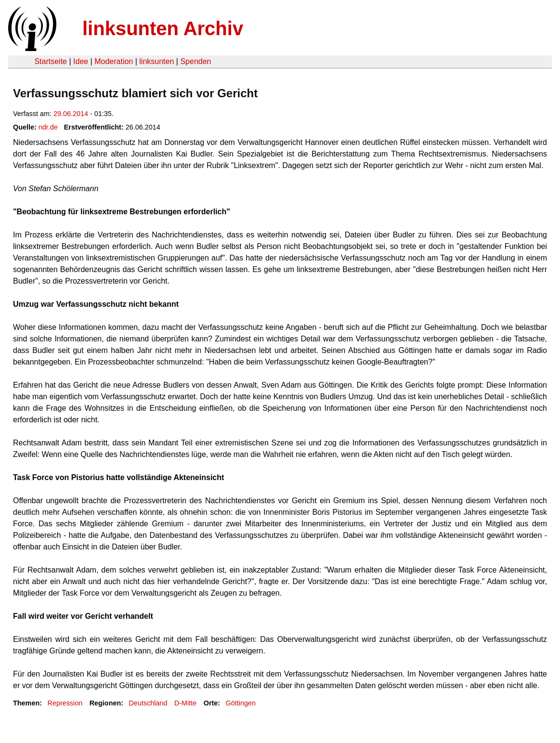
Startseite (51, 61)
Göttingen (241, 703)
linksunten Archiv (163, 28)
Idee (81, 61)
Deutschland (148, 703)
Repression (65, 703)
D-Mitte (185, 703)
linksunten (156, 61)
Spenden (195, 61)
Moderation (114, 61)
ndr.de (48, 127)
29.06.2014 (71, 114)
